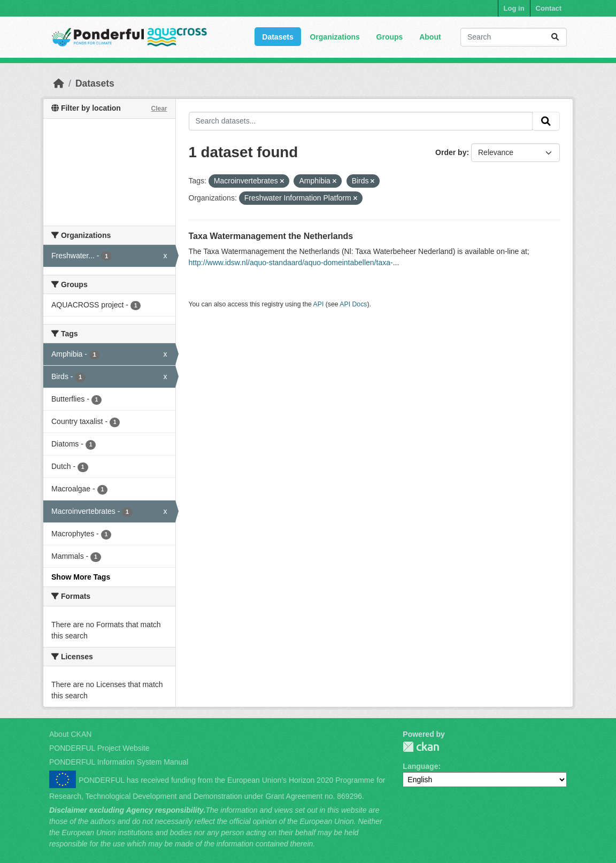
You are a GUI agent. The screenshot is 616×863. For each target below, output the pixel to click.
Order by (451, 152)
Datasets (278, 37)
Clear (159, 109)
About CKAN (70, 734)
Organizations (334, 37)
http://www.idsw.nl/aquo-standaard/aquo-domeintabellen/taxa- (291, 263)
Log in (514, 8)
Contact (549, 8)
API (319, 304)
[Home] (59, 83)
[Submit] (555, 37)
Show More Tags (81, 577)
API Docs (353, 304)
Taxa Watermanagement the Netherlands (271, 236)
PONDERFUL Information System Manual (119, 762)
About (430, 37)
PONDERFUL (421, 747)
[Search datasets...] (514, 37)
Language (420, 766)
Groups (390, 37)
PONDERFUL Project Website (99, 748)
